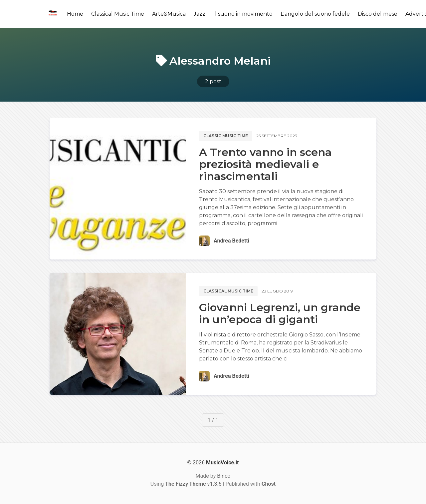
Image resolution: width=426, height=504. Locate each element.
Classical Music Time (118, 14)
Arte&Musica (169, 14)
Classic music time (226, 136)
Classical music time (228, 291)
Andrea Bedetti (231, 241)
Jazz (200, 14)
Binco (224, 476)
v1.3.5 (193, 484)
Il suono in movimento (243, 14)
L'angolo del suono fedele (315, 14)
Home (75, 14)
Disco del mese (378, 14)
